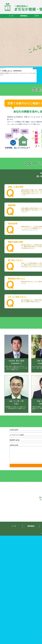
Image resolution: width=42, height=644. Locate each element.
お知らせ (35, 68)
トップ (11, 16)
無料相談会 (24, 16)
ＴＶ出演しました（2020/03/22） (11, 71)
